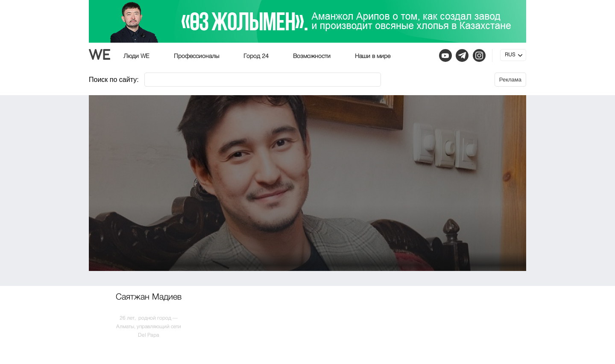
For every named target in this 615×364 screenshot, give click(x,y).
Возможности (312, 56)
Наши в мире (373, 56)
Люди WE (136, 56)
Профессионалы (196, 56)
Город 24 (256, 56)
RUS (510, 55)
